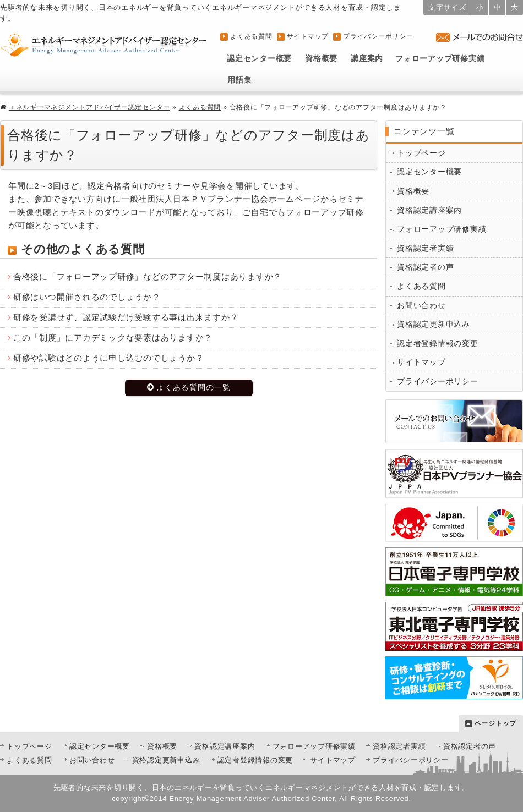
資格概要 (321, 59)
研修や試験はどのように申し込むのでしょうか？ (109, 358)
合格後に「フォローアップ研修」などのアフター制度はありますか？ (148, 276)
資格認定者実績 (425, 248)
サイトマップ (308, 36)
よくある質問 (251, 36)
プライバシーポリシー (378, 36)
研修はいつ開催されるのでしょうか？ (87, 297)
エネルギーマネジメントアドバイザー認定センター (89, 107)
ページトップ (496, 723)
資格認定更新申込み (434, 324)
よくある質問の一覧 (194, 388)
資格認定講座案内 (429, 210)
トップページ (421, 153)
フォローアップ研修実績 (440, 59)
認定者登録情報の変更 (438, 344)
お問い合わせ (421, 306)
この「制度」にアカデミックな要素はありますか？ (113, 338)
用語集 (239, 80)
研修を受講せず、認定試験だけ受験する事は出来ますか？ (126, 317)
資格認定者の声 (425, 267)
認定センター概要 (259, 59)
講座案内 (367, 59)
